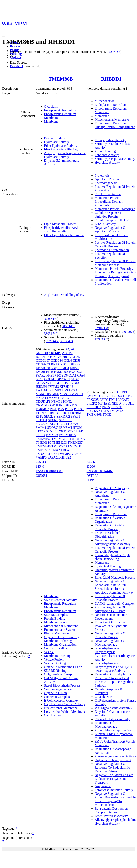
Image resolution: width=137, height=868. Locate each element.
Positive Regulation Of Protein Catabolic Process (115, 244)
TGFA (105, 411)
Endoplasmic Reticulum (60, 110)
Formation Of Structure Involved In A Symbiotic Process (111, 626)
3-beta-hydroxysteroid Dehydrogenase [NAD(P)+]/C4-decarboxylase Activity (115, 654)
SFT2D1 (41, 420)
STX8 (59, 431)
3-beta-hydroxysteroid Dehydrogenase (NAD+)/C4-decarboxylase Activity (114, 667)
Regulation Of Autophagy (112, 488)
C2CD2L (74, 357)
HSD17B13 (71, 383)
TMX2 (55, 450)
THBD (40, 435)
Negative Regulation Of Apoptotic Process (111, 229)
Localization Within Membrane (65, 712)
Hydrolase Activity (57, 142)
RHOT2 (66, 413)
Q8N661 (41, 476)
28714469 (53, 341)
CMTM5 (92, 396)
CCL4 (68, 361)
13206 (91, 467)
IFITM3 (54, 387)
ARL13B (42, 353)
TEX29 (68, 431)
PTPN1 (79, 409)
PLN (61, 409)
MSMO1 (55, 398)
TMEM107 (43, 439)
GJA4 (81, 375)
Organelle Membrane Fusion (63, 667)
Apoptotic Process (107, 179)
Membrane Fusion (56, 622)
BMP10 (62, 357)
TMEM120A (60, 439)
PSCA (69, 409)
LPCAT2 (123, 400)
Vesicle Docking (55, 663)
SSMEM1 (66, 428)
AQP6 (70, 349)
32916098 (101, 328)
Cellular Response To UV (112, 220)
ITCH (113, 400)
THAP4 (79, 431)
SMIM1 (41, 428)
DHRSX (75, 364)
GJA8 (40, 379)
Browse (15, 46)
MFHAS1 (104, 403)
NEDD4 (117, 403)
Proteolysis (102, 175)
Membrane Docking (57, 656)
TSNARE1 (43, 454)
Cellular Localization (58, 648)
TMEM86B (61, 79)
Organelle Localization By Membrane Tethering (62, 639)
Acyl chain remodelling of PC (64, 295)
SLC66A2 (93, 411)
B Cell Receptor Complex (61, 700)
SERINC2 (63, 416)
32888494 (51, 319)
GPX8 (75, 379)
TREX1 (66, 450)
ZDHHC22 (64, 457)
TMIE (107, 415)
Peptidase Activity (107, 155)
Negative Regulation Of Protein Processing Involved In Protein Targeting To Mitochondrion (115, 799)
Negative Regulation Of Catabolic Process (111, 635)
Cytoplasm (51, 107)
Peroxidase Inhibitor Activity (114, 790)
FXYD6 (62, 375)
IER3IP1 (42, 387)
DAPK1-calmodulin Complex (115, 604)
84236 (91, 462)
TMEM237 (75, 442)
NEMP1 (57, 401)
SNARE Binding (55, 671)
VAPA (51, 457)
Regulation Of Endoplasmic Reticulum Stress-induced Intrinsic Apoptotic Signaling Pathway (114, 680)
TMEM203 (59, 442)
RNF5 (106, 407)
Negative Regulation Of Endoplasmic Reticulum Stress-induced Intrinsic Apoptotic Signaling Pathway (114, 587)
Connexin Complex (57, 697)
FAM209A (61, 372)
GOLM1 (50, 379)
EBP (53, 368)
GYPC (104, 400)
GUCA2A (42, 383)
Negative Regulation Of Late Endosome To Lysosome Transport (114, 779)
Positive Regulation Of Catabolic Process (110, 598)
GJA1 (72, 375)
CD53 (77, 361)
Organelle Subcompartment (113, 760)
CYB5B (63, 364)
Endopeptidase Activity (110, 140)
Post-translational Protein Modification (112, 237)
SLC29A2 (43, 424)
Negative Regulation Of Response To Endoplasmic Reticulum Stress (112, 767)
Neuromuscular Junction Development (111, 617)
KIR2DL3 (66, 387)
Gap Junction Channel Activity (65, 704)
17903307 (101, 339)
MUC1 (66, 398)
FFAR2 (41, 375)
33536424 (67, 341)
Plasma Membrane (56, 633)
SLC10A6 (66, 420)
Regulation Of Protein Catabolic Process (109, 527)
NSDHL (129, 403)
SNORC (53, 428)
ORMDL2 (43, 405)
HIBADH (56, 383)
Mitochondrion (105, 101)
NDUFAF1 (43, 401)
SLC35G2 (57, 424)
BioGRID (16, 66)
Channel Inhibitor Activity (112, 719)
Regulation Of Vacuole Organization (110, 520)
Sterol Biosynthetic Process (62, 686)
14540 (40, 467)
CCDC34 (57, 361)
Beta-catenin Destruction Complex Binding (111, 810)
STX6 (50, 431)
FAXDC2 (75, 372)
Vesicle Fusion (54, 659)
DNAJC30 (43, 368)
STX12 (41, 431)
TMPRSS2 (43, 450)
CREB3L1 (106, 396)
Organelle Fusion (55, 693)
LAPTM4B (43, 390)
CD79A (41, 364)
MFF (55, 394)
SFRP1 (75, 416)
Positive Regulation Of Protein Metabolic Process (115, 263)
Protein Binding (55, 138)
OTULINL (57, 405)
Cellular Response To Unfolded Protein (109, 215)
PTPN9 (41, 413)
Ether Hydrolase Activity (61, 146)
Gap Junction (53, 715)
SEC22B (50, 416)
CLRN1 (52, 364)
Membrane (51, 121)
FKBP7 (51, 375)
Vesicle (49, 652)
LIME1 (57, 390)
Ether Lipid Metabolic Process (64, 235)
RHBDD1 (111, 79)
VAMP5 (41, 457)
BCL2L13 (43, 357)
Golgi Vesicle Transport (60, 674)
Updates (16, 57)
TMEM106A (67, 435)
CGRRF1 (121, 392)
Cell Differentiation (108, 194)
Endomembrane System (60, 630)
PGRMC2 (42, 409)
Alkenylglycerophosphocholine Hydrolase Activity (65, 155)
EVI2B (40, 372)
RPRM (77, 413)
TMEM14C (44, 442)
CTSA (118, 396)
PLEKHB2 (94, 407)
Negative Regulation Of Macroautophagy (111, 643)
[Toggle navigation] (3, 37)
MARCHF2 (44, 394)
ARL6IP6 (55, 353)
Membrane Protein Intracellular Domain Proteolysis (109, 202)
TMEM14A (77, 439)
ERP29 (74, 368)
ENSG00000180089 (49, 471)
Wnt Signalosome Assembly (114, 708)
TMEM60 (74, 446)
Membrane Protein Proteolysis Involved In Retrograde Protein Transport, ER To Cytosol (115, 272)
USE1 (55, 454)
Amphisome (103, 786)
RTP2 (40, 416)
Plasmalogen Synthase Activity (115, 756)
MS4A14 (42, 398)
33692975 (127, 332)
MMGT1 (77, 394)
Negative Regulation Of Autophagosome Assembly (113, 542)
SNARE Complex (56, 615)
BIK (53, 357)
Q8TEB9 (93, 476)
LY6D (73, 390)
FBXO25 (93, 400)
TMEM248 (43, 446)
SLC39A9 (71, 424)
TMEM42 (116, 411)
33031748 (51, 334)
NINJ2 (67, 401)
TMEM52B (59, 446)
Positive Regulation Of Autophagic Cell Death (110, 609)
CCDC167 (43, 361)
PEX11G (71, 405)
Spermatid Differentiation (112, 250)
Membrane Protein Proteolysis (115, 209)
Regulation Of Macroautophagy (106, 725)
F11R (50, 372)
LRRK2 (92, 403)
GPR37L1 (63, 379)
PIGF (53, 409)
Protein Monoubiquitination (113, 730)
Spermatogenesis (106, 183)
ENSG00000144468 (100, 471)
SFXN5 (53, 420)
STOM (78, 428)
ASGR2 (67, 353)
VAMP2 (65, 454)
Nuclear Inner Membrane (61, 708)
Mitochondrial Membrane (112, 120)
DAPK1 (128, 396)
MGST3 (65, 394)
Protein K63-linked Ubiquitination (108, 535)
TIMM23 (52, 435)
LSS (65, 390)
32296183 (114, 52)
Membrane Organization (60, 645)
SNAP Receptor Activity (60, 600)
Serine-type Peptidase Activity (115, 159)
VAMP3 (77, 454)
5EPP (90, 480)
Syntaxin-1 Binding (108, 566)
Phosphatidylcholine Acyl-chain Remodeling (62, 229)
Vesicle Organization (58, 689)
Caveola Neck (104, 697)
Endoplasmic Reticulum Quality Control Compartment (115, 125)
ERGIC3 (63, 368)
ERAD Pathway (105, 224)
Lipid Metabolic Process (60, 224)
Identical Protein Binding (61, 149)
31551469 (69, 326)
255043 (41, 462)
